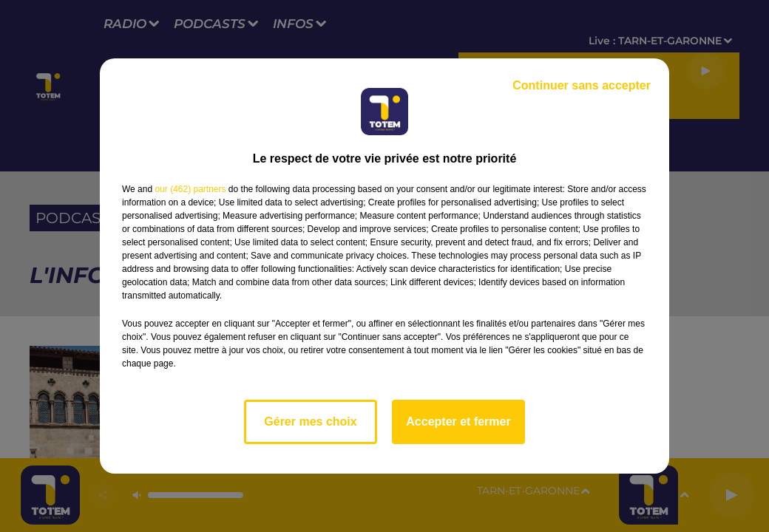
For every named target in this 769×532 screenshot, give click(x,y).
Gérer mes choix (310, 422)
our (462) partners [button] (190, 189)
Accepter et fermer (458, 422)
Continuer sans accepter (582, 85)
